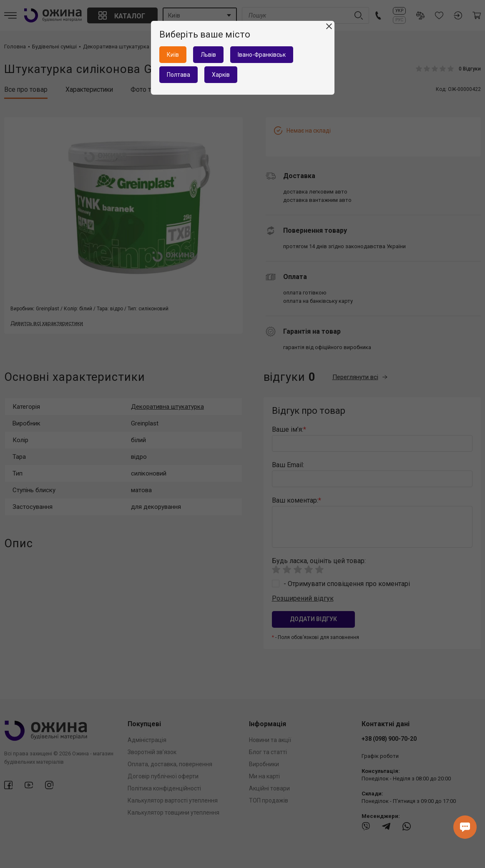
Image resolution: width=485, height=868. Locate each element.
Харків (221, 75)
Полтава (178, 75)
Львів (208, 55)
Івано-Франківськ (262, 55)
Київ (173, 55)
